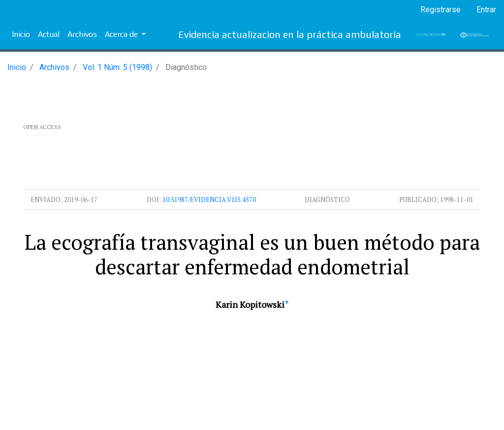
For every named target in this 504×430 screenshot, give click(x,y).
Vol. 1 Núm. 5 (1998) (117, 67)
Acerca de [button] (122, 34)
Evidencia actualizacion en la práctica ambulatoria (290, 34)
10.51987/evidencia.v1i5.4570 (209, 199)
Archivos (82, 34)
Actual (49, 34)
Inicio (21, 34)
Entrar (486, 10)
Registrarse (441, 10)
